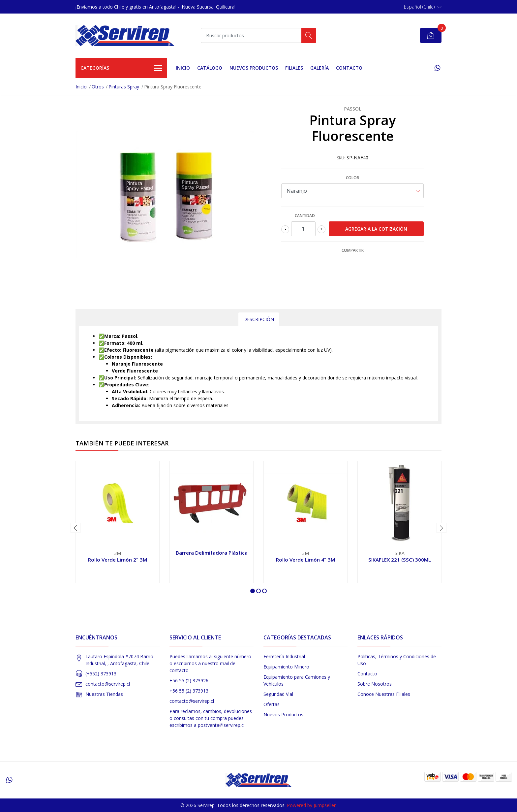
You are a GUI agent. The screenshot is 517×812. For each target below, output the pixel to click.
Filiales (294, 68)
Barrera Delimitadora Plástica (212, 553)
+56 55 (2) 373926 (189, 681)
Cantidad (305, 216)
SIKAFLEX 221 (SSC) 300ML (400, 560)
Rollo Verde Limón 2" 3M (118, 560)
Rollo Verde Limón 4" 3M (305, 560)
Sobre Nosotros (375, 684)
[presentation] (76, 528)
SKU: (341, 158)
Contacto (349, 68)
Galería (319, 68)
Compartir (353, 250)
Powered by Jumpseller (311, 805)
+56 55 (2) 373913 (189, 691)
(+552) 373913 (101, 674)
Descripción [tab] (259, 319)
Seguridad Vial (278, 694)
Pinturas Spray (124, 87)
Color (352, 178)
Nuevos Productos (254, 68)
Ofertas (272, 704)
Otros (98, 87)
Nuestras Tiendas (104, 694)
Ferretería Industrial (284, 656)
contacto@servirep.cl (108, 684)
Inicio (183, 68)
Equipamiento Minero (286, 667)
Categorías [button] (121, 68)
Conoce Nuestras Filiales (384, 694)
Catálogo (210, 68)
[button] (423, 7)
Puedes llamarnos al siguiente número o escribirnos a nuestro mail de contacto (210, 663)
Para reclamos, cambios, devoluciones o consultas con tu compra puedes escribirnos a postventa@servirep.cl (211, 718)
